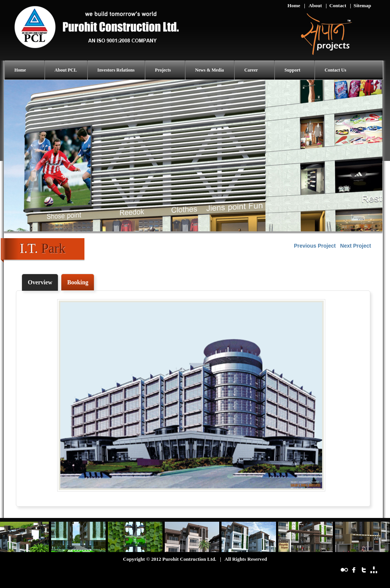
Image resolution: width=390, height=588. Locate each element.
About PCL (66, 70)
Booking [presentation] (78, 282)
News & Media (209, 70)
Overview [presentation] (40, 282)
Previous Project (315, 246)
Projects (163, 70)
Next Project (356, 246)
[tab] (40, 282)
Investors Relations (116, 70)
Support (292, 70)
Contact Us (335, 70)
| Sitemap (360, 5)
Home (294, 5)
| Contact (336, 5)
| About (313, 5)
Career (251, 70)
